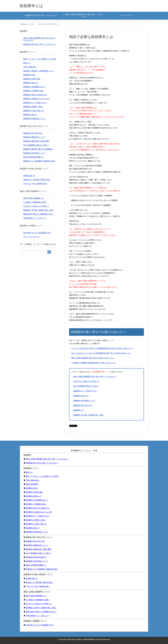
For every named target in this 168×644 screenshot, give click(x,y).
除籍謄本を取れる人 (81, 396)
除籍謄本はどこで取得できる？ (85, 391)
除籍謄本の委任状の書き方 (36, 557)
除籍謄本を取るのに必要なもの (35, 95)
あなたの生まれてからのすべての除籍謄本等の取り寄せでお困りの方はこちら (101, 353)
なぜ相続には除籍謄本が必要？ (35, 202)
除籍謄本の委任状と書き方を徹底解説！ (39, 149)
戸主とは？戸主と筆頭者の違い (35, 184)
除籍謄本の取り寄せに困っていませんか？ (41, 15)
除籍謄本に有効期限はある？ (34, 87)
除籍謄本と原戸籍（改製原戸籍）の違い (89, 415)
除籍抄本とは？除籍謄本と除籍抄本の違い (40, 161)
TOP (27, 24)
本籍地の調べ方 (29, 176)
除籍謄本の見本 (29, 75)
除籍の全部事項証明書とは (34, 157)
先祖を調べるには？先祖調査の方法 (37, 233)
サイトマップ (127, 15)
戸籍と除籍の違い (30, 67)
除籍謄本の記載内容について (34, 119)
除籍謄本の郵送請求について (34, 137)
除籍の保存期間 (32, 484)
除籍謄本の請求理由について (84, 401)
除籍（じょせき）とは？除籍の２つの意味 (40, 59)
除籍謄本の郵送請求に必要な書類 (36, 141)
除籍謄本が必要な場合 (32, 79)
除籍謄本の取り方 (30, 115)
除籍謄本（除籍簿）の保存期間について (39, 71)
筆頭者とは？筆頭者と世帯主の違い (37, 180)
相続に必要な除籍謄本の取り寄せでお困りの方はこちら (93, 358)
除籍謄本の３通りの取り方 (34, 111)
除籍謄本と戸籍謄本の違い (34, 91)
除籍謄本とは (31, 6)
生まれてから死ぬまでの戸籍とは (86, 381)
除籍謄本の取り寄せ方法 (83, 405)
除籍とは (27, 63)
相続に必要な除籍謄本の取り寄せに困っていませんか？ (84, 16)
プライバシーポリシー (32, 237)
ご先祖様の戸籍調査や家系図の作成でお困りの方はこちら (94, 363)
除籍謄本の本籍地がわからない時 (36, 99)
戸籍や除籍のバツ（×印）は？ (35, 218)
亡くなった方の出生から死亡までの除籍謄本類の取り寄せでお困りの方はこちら (102, 348)
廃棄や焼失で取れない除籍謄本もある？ (39, 214)
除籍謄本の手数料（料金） (34, 107)
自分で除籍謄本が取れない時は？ (86, 386)
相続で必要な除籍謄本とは (34, 198)
